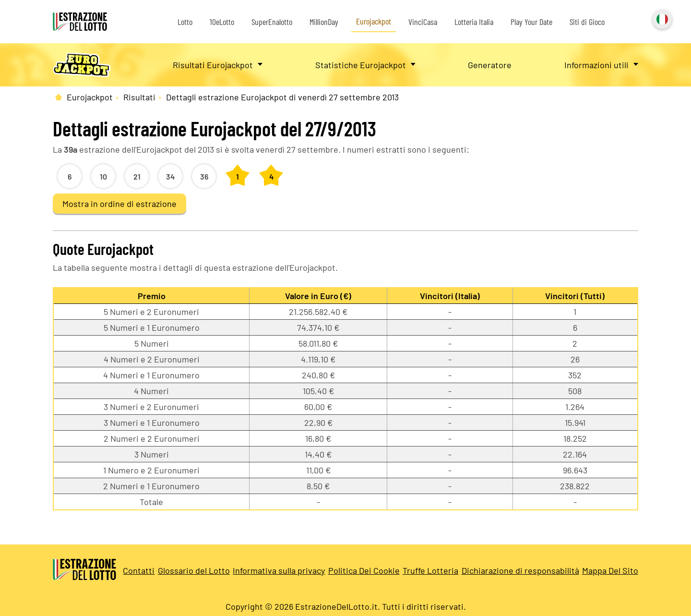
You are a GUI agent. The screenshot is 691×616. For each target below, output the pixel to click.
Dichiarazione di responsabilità (520, 570)
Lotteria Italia (474, 22)
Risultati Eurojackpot (213, 65)
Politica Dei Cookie (364, 570)
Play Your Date (531, 22)
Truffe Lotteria (430, 570)
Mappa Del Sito (610, 570)
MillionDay (324, 22)
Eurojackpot (374, 21)
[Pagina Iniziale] (59, 97)
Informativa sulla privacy (279, 570)
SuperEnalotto (272, 22)
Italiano (661, 18)
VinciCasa (423, 22)
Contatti (139, 570)
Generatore (490, 65)
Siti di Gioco (587, 22)
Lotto (185, 22)
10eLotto (222, 22)
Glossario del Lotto (194, 570)
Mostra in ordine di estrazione (119, 204)
